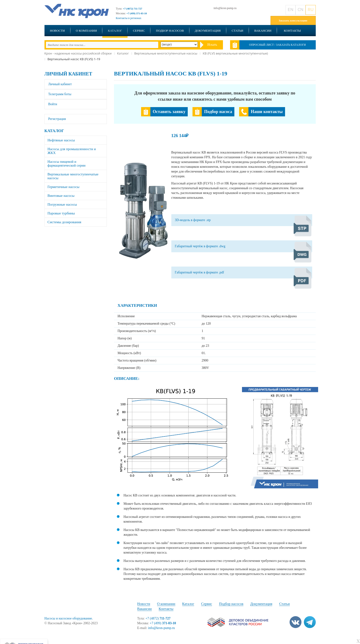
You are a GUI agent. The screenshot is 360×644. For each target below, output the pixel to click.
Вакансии (263, 31)
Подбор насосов (170, 31)
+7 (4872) (158, 618)
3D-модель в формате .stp (193, 220)
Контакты (292, 31)
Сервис (139, 31)
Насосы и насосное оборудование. (69, 618)
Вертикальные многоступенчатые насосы (73, 176)
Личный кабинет (68, 74)
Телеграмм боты (60, 94)
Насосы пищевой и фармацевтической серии (67, 163)
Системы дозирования (64, 222)
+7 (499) (163, 623)
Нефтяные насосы (61, 140)
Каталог (115, 31)
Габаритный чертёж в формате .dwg (200, 246)
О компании (86, 31)
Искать (212, 45)
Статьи (238, 31)
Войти (53, 104)
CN (301, 10)
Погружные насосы (62, 204)
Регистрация (57, 119)
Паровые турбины (61, 213)
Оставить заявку (169, 112)
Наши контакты (267, 112)
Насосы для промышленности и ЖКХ (72, 151)
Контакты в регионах (129, 18)
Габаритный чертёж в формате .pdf (200, 272)
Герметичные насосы (64, 187)
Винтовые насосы (61, 196)
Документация (208, 31)
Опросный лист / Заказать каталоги (278, 45)
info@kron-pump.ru (225, 8)
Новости (57, 31)
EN (291, 10)
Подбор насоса (218, 112)
